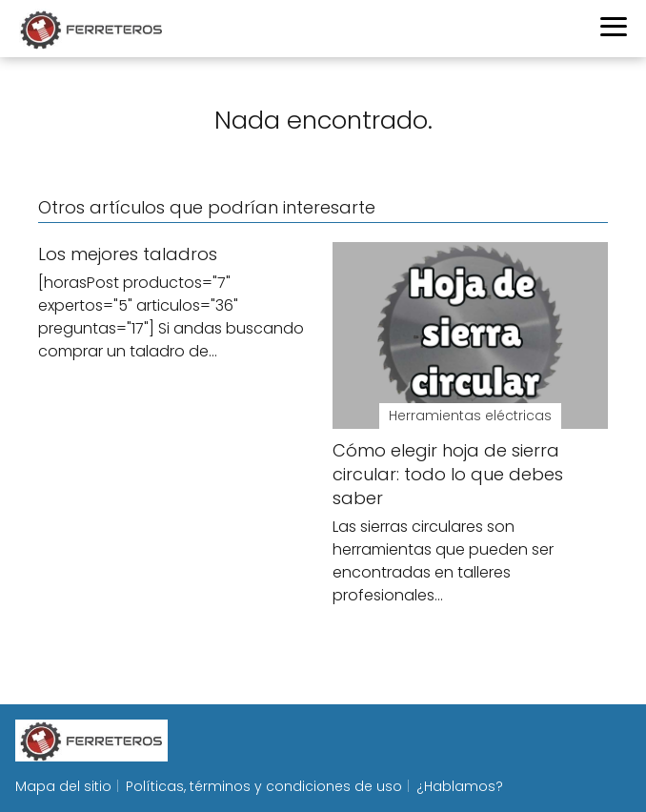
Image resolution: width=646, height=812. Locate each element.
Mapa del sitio (63, 786)
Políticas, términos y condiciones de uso (264, 786)
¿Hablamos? (460, 786)
